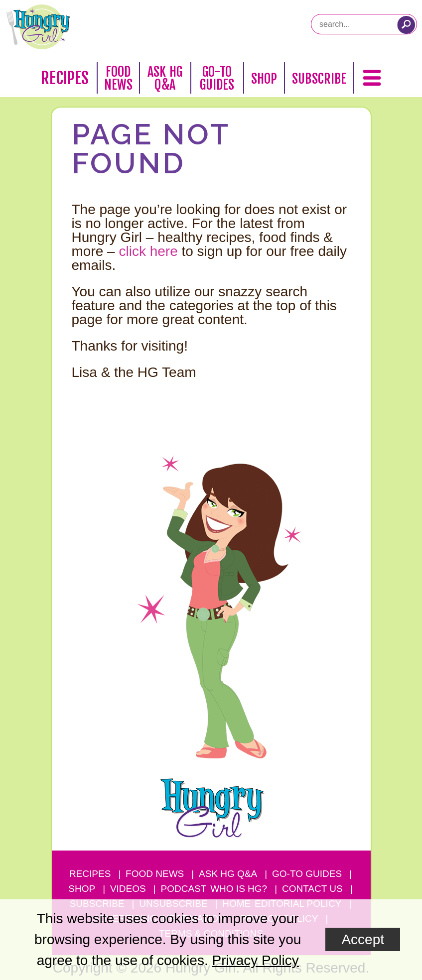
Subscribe (319, 79)
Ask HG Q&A (165, 78)
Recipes (65, 78)
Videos (128, 889)
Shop (264, 79)
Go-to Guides (307, 874)
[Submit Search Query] (406, 25)
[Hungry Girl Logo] (38, 27)
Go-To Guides (217, 78)
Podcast (184, 889)
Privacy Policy (255, 960)
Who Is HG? (239, 889)
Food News (119, 78)
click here (148, 251)
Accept (363, 939)
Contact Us (312, 889)
